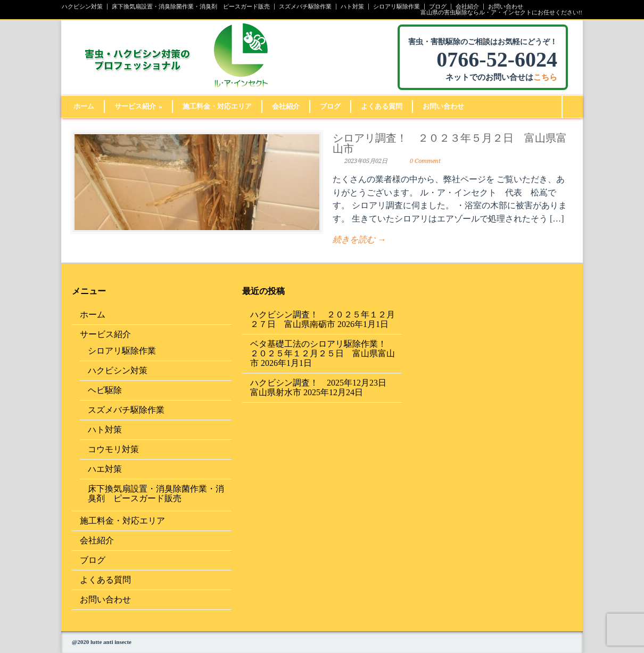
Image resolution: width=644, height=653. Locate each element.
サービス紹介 (138, 106)
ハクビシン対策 (82, 7)
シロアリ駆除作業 (397, 7)
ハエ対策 (105, 469)
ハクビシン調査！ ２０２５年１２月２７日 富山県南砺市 (323, 319)
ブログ (438, 7)
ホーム (84, 106)
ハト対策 (352, 7)
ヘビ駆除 (105, 390)
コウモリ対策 (113, 449)
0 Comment (425, 161)
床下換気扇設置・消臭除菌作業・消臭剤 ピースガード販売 (191, 7)
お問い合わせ (506, 7)
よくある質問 (382, 106)
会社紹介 (467, 7)
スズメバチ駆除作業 (305, 7)
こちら (545, 77)
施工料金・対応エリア (217, 106)
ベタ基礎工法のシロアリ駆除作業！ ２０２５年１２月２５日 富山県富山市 (323, 353)
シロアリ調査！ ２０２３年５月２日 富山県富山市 (450, 143)
